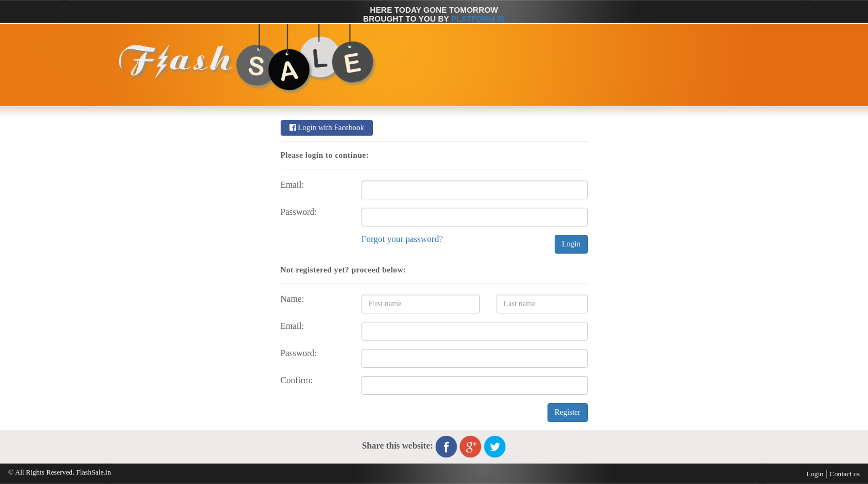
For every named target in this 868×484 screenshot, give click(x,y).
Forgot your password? (402, 239)
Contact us (845, 474)
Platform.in (478, 19)
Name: (293, 299)
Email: (293, 185)
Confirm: (297, 380)
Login (571, 244)
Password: (299, 212)
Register (568, 412)
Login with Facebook (327, 128)
